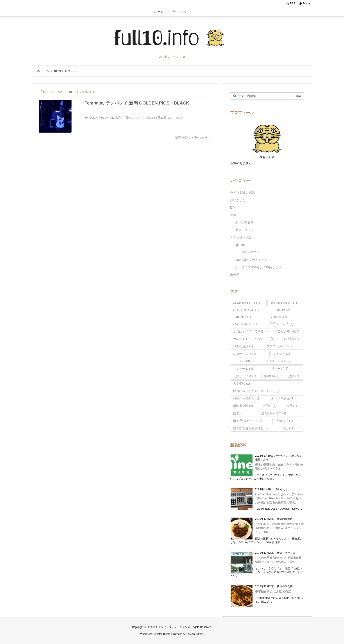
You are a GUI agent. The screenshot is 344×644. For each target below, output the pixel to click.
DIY (233, 208)
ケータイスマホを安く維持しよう (258, 267)
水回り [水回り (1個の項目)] (270, 406)
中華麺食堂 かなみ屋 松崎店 (273, 592)
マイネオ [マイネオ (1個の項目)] (281, 354)
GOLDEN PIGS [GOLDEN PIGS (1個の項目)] (246, 310)
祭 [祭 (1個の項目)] (237, 413)
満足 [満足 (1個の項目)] (292, 406)
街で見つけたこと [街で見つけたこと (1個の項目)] (248, 421)
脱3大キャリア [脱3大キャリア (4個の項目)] (274, 413)
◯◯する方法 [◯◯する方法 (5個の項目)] (282, 324)
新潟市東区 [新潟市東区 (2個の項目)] (243, 406)
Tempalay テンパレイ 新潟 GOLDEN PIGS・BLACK (137, 103)
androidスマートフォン (251, 260)
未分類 (235, 275)
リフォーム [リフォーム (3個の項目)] (243, 369)
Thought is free (194, 634)
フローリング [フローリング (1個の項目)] (245, 354)
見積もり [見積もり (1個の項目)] (284, 421)
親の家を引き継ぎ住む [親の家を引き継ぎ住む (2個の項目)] (251, 428)
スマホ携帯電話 (241, 237)
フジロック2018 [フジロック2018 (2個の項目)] (280, 346)
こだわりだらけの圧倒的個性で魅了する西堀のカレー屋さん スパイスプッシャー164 (279, 528)
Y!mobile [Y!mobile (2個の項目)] (279, 317)
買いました (238, 200)
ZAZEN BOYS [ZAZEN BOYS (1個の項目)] (245, 324)
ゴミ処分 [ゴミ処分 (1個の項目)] (291, 339)
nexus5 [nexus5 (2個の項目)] (283, 310)
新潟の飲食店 (245, 222)
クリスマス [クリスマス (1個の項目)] (264, 339)
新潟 (233, 215)
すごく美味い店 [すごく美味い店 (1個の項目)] (288, 331)
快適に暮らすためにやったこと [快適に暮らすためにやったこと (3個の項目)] (257, 391)
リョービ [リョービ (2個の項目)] (280, 369)
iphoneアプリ (250, 252)
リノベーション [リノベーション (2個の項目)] (278, 361)
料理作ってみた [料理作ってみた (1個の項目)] (246, 398)
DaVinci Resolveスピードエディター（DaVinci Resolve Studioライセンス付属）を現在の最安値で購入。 (279, 498)
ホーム (45, 71)
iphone (240, 245)
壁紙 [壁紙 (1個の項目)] (294, 376)
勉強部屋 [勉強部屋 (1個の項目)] (272, 376)
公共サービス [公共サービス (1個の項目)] (245, 376)
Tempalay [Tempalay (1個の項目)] (242, 317)
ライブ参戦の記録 (84, 92)
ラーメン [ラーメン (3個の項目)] (241, 361)
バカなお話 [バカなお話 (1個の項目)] (243, 346)
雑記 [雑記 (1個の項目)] (288, 428)
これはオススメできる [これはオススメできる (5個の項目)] (251, 331)
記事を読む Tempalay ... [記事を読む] (193, 137)
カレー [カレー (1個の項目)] (240, 339)
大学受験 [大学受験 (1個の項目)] (241, 383)
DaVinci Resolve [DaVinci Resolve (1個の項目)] (283, 303)
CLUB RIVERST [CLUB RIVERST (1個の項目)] (246, 303)
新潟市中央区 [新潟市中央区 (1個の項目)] (283, 398)
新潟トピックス (246, 230)
